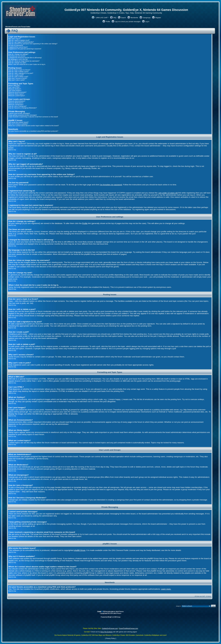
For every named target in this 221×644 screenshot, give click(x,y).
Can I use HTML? (14, 87)
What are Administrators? (17, 101)
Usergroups (147, 18)
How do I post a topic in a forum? (19, 70)
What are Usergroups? (16, 104)
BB (108, 617)
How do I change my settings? (18, 54)
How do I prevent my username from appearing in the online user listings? (33, 44)
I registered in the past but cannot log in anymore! (25, 49)
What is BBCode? (14, 85)
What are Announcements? (17, 92)
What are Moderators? (16, 103)
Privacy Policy (111, 638)
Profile (108, 22)
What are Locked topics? (17, 96)
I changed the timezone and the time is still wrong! (25, 58)
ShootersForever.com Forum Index (18, 27)
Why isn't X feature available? (18, 124)
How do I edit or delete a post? (19, 72)
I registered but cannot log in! (18, 47)
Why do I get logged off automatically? (21, 42)
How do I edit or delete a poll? (18, 77)
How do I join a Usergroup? (17, 106)
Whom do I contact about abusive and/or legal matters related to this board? (34, 126)
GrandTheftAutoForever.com (128, 628)
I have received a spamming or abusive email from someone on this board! (33, 117)
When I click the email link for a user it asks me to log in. (27, 64)
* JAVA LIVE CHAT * (102, 18)
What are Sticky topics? (16, 94)
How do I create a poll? (16, 75)
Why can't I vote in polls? (17, 80)
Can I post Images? (15, 91)
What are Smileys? (15, 89)
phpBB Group (80, 550)
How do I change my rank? (17, 63)
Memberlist (134, 18)
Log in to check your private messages (128, 22)
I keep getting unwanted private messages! (23, 115)
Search (123, 18)
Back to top (12, 150)
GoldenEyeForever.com (110, 628)
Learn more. (166, 589)
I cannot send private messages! (19, 113)
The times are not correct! (17, 56)
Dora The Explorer (106, 632)
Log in (147, 22)
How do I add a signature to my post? (21, 73)
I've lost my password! (16, 45)
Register (158, 18)
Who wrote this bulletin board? (18, 122)
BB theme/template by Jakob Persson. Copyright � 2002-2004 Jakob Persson (110, 612)
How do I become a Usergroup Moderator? (23, 108)
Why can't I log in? (14, 39)
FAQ (115, 18)
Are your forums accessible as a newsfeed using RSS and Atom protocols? (33, 131)
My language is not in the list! (18, 59)
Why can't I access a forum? (18, 78)
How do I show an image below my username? (24, 61)
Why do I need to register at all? (19, 40)
